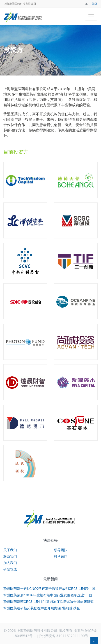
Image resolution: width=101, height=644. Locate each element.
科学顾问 (61, 557)
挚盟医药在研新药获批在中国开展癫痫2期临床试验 (42, 608)
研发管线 (10, 569)
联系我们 (10, 557)
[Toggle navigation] (91, 16)
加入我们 (10, 563)
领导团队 (61, 550)
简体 (95, 4)
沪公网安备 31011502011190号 (63, 636)
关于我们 (10, 550)
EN (86, 4)
